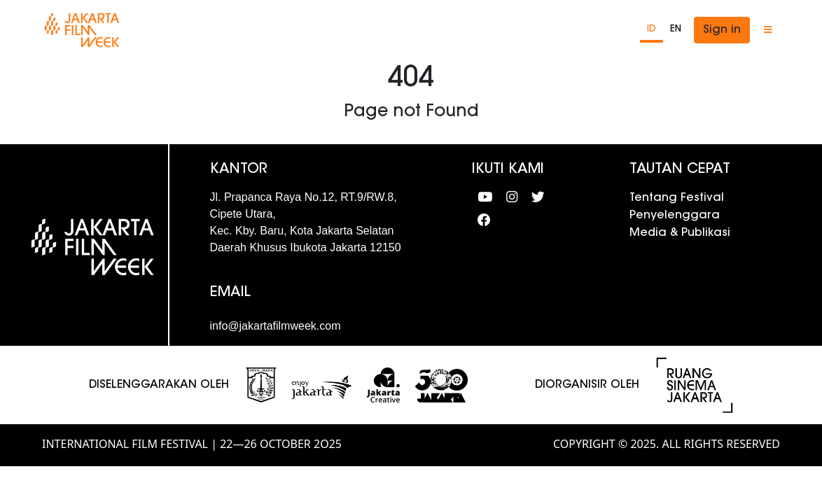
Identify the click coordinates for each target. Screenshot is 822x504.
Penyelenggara (675, 216)
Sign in (722, 30)
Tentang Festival (677, 198)
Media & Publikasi (680, 233)
